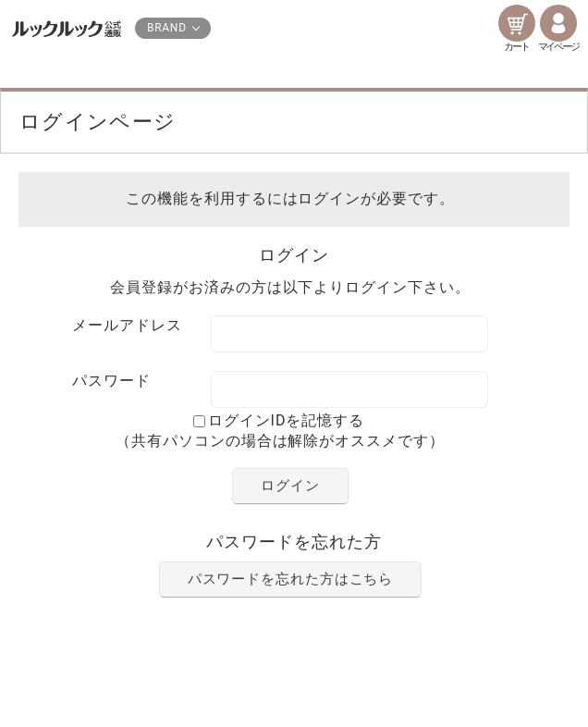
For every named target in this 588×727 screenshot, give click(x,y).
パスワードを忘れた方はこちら (291, 579)
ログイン (290, 486)
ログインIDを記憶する (286, 420)
